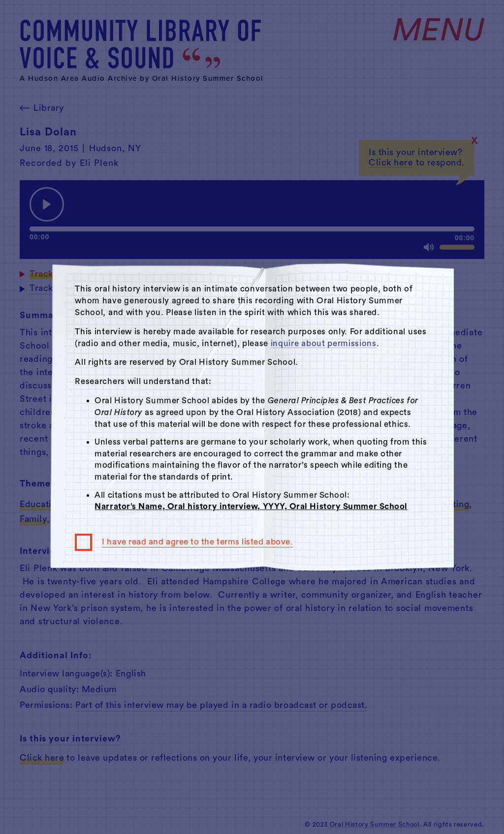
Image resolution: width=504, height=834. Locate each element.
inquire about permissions (324, 343)
